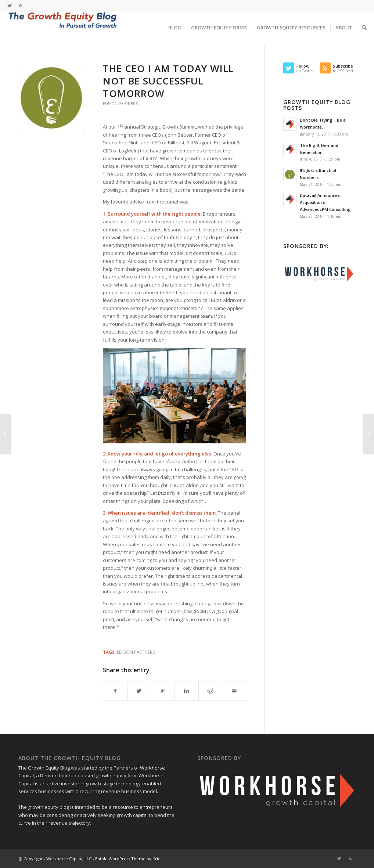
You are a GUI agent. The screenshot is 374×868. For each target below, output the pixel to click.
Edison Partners (120, 104)
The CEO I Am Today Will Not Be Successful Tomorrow (168, 81)
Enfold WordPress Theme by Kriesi (129, 859)
